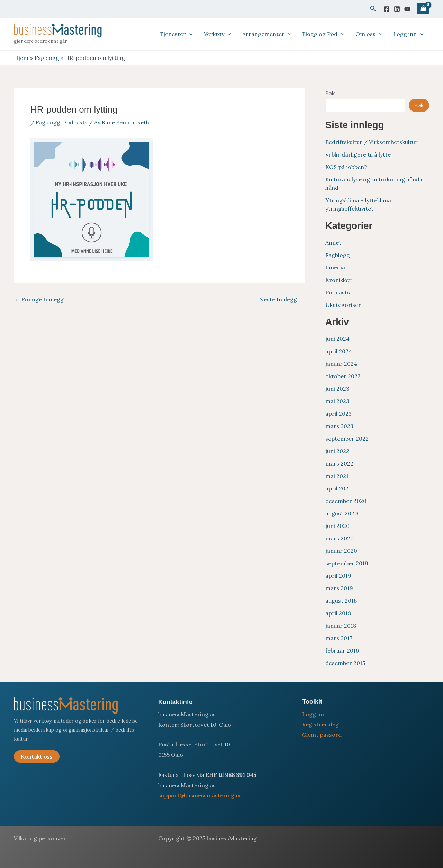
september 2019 (347, 563)
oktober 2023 (343, 376)
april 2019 (338, 576)
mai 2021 (337, 476)
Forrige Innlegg (39, 299)
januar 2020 (341, 551)
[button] (373, 9)
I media (335, 267)
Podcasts (75, 122)
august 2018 (341, 601)
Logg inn (408, 34)
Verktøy (218, 34)
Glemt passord (322, 735)
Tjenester (176, 34)
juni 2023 (337, 389)
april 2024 (339, 351)
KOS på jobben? (346, 167)
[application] (189, 34)
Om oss (369, 34)
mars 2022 (339, 463)
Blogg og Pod (323, 34)
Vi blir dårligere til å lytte (358, 154)
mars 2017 (339, 638)
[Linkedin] (397, 9)
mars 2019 (339, 588)
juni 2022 (337, 451)
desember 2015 (345, 663)
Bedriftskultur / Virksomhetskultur (372, 142)
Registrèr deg (320, 724)
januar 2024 (341, 364)
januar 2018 (341, 626)
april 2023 (338, 414)
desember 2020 (346, 501)
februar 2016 (342, 650)
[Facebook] (387, 9)
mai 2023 (337, 401)
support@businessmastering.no (200, 795)
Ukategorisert (344, 305)
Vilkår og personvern (42, 838)
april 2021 (338, 488)
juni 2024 (337, 339)
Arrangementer (267, 34)
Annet (333, 242)
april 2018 (338, 613)
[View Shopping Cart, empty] (423, 9)
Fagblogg (48, 122)
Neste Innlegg (282, 299)
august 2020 (342, 513)
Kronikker (338, 280)
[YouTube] (407, 9)
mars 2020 (340, 538)
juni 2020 (337, 526)
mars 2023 (339, 426)
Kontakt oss (37, 756)
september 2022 (347, 439)
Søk (330, 93)
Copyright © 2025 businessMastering (207, 838)
